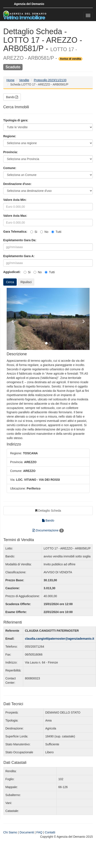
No (44, 232)
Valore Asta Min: (15, 200)
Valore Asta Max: (15, 216)
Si (34, 232)
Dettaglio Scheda (48, 511)
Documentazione (48, 531)
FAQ (39, 832)
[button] (13, 319)
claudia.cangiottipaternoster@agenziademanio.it (60, 639)
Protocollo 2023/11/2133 (50, 80)
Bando (12, 97)
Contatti (50, 832)
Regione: (10, 136)
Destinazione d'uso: (17, 184)
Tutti (56, 232)
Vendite (24, 80)
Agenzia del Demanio (29, 4)
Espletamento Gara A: (19, 256)
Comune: (10, 168)
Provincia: (11, 152)
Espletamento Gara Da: (20, 240)
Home (10, 80)
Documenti (27, 832)
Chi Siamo (10, 832)
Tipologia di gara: (16, 120)
